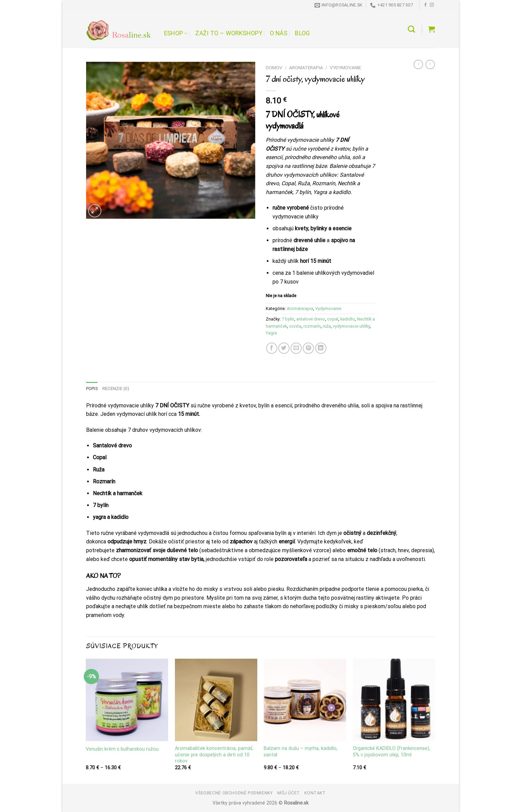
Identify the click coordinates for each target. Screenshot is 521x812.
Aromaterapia (306, 67)
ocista (295, 326)
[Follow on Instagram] (432, 5)
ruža (327, 326)
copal (333, 319)
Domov (274, 67)
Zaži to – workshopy (229, 33)
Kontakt (315, 793)
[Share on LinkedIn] (321, 348)
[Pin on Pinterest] (308, 348)
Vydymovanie (345, 67)
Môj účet (289, 793)
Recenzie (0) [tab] (116, 389)
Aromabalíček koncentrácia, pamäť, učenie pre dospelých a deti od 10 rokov (214, 755)
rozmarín (312, 326)
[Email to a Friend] (296, 348)
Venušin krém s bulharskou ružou (122, 749)
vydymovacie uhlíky (351, 326)
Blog (302, 33)
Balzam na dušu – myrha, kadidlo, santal (301, 752)
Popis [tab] (92, 389)
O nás (279, 33)
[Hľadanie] (411, 29)
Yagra (271, 333)
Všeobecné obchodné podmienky (234, 793)
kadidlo (348, 319)
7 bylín (288, 319)
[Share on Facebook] (272, 348)
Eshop (176, 33)
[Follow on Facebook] (425, 5)
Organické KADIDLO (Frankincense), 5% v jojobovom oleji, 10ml (392, 752)
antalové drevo (311, 319)
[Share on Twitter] (284, 348)
